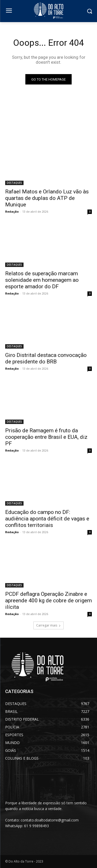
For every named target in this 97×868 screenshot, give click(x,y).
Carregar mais (48, 625)
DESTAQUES (14, 183)
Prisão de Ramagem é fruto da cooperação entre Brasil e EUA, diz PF (46, 437)
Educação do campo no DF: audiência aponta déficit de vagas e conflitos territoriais (47, 519)
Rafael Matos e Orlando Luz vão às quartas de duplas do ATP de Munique (47, 198)
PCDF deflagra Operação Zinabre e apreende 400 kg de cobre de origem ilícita (48, 601)
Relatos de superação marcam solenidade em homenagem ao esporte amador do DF (42, 280)
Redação (12, 211)
